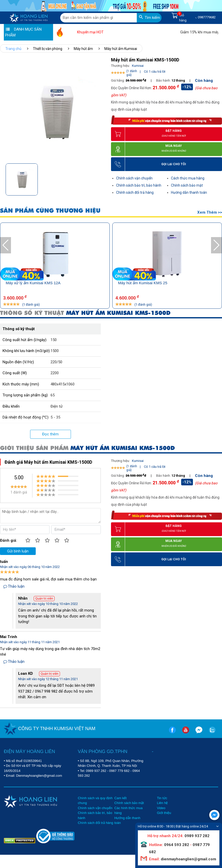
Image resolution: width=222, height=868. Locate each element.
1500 (55, 351)
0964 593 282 (177, 845)
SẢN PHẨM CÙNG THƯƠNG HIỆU (50, 211)
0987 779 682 (119, 771)
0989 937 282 (96, 771)
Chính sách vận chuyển (134, 178)
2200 (55, 373)
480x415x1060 (63, 384)
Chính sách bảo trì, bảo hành (139, 185)
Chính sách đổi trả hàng (135, 192)
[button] (101, 178)
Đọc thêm (50, 434)
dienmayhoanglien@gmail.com (188, 859)
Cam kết (120, 798)
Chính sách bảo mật (187, 185)
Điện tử (57, 406)
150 (54, 340)
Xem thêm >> (210, 212)
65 (53, 395)
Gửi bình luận (18, 551)
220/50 (56, 362)
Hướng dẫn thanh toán (189, 192)
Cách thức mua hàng (188, 178)
